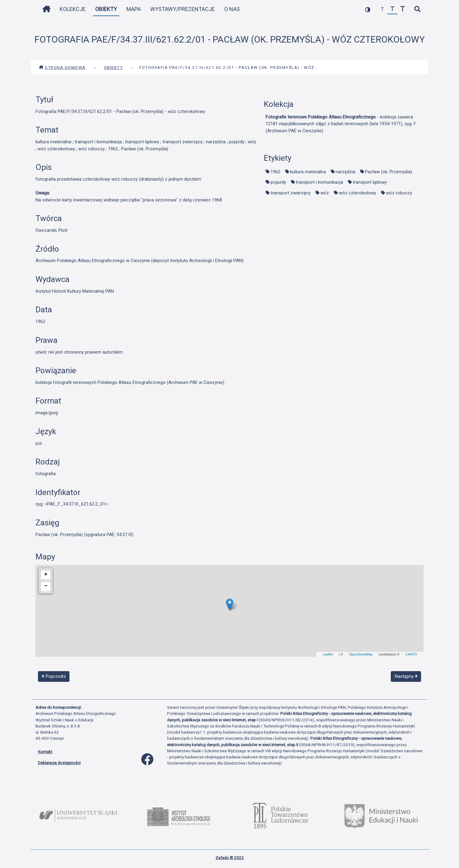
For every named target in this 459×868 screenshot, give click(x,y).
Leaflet (328, 654)
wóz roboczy (399, 193)
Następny (406, 676)
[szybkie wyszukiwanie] (417, 9)
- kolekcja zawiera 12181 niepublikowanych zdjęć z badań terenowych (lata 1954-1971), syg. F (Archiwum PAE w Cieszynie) (341, 124)
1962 (275, 172)
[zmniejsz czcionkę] (382, 9)
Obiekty (106, 9)
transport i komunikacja (319, 182)
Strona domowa (62, 67)
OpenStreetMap (361, 654)
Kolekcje (73, 9)
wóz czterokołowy (357, 193)
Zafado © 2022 (230, 858)
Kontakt (45, 752)
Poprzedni (54, 676)
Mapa (134, 9)
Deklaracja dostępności (59, 763)
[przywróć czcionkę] (392, 9)
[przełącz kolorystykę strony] (368, 9)
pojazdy (278, 182)
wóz (325, 193)
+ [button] (46, 574)
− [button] (46, 586)
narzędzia (345, 172)
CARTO (411, 654)
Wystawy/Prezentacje (183, 9)
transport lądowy (370, 182)
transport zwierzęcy (291, 193)
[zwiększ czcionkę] (403, 9)
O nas (232, 9)
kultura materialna (308, 172)
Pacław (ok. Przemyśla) (389, 172)
